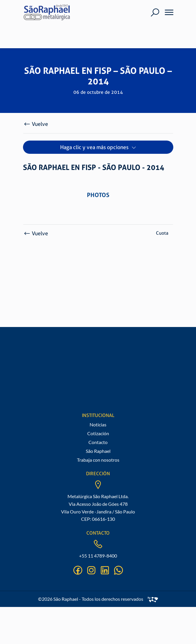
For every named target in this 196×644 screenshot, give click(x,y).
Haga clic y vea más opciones (94, 147)
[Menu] (167, 12)
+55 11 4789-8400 (98, 556)
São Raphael (98, 451)
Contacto (98, 442)
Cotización (98, 433)
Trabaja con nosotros (98, 460)
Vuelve (36, 124)
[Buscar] (155, 12)
